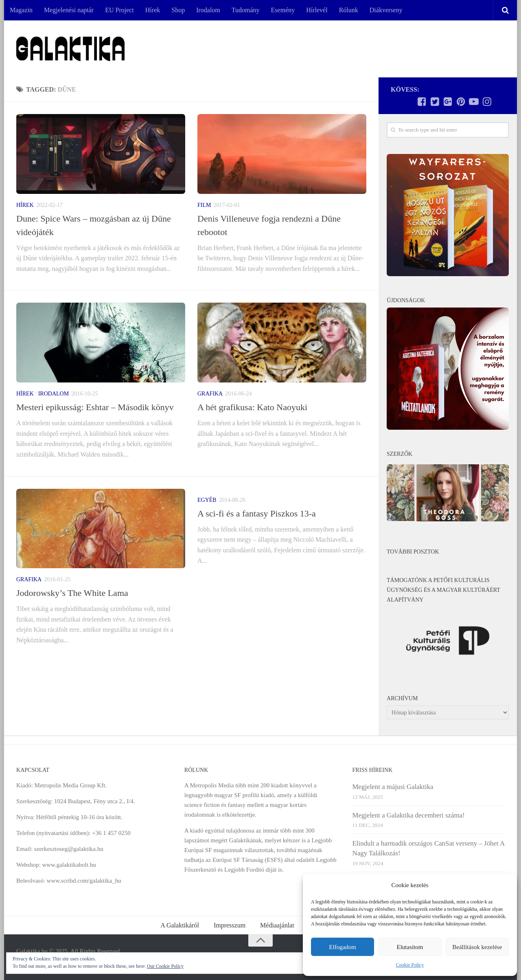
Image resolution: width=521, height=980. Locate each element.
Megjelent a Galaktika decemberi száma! (409, 815)
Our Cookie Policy (165, 966)
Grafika (210, 394)
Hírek (153, 10)
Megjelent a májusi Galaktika (393, 787)
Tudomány (246, 10)
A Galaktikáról (180, 925)
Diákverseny (386, 10)
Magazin (21, 10)
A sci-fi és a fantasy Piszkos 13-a (257, 513)
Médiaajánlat (277, 925)
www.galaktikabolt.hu (69, 865)
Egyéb (207, 500)
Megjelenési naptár (69, 10)
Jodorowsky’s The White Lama (72, 593)
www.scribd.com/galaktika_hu (84, 881)
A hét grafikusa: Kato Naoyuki (252, 407)
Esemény (283, 10)
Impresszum (230, 925)
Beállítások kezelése (477, 947)
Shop (178, 10)
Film (204, 205)
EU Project (119, 10)
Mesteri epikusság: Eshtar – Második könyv (95, 407)
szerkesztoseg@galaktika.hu (69, 849)
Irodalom (208, 10)
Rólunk (349, 10)
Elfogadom (343, 947)
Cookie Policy (410, 965)
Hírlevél (317, 10)
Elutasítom (410, 947)
